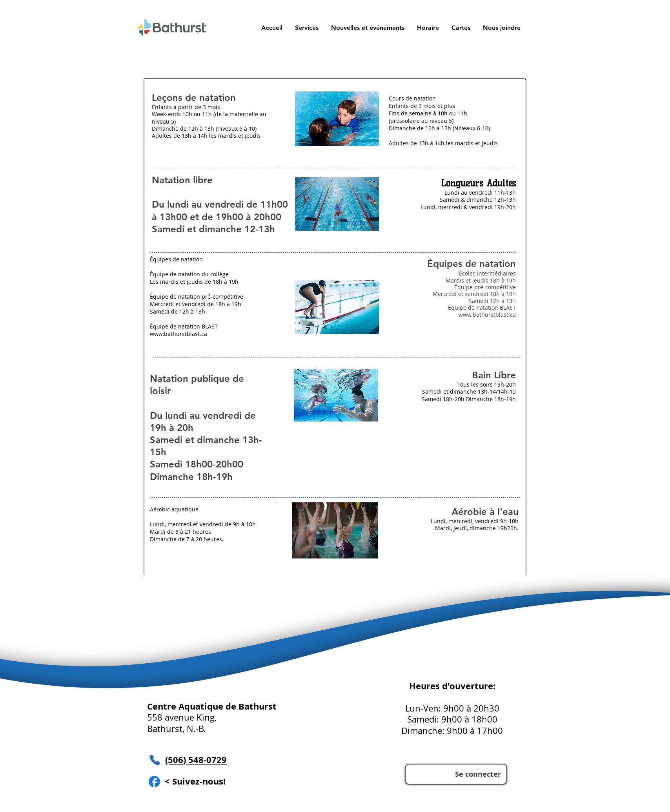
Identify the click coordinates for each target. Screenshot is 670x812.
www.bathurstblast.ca (487, 315)
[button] (461, 28)
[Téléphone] (155, 760)
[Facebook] (154, 782)
